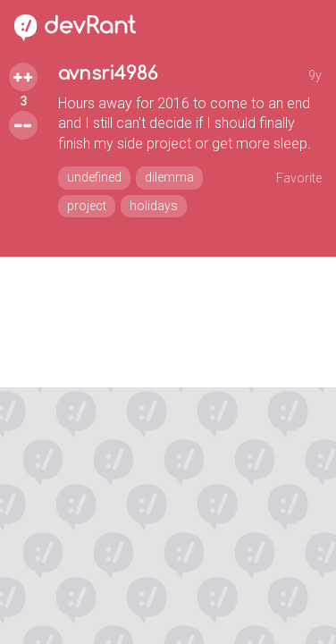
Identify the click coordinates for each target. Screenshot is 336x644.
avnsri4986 (108, 74)
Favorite (299, 178)
